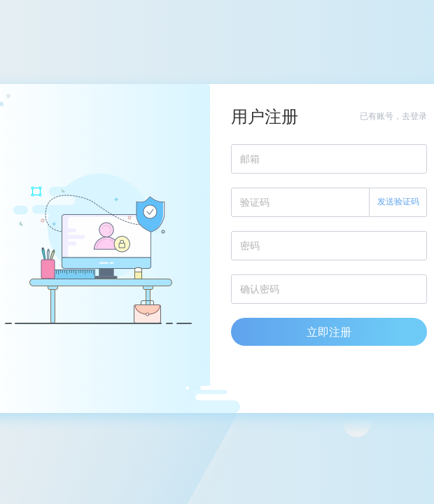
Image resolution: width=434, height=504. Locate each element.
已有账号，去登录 (393, 116)
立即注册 (329, 332)
